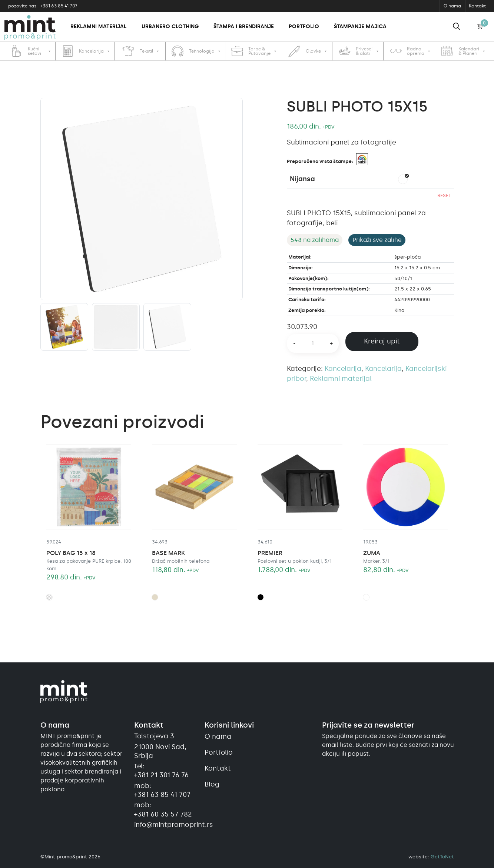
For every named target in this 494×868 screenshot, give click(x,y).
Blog (212, 784)
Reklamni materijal (99, 26)
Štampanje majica (360, 26)
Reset (444, 195)
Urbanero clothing (170, 26)
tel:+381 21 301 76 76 (161, 771)
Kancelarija (343, 369)
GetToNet (442, 857)
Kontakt (477, 6)
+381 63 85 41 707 (43, 6)
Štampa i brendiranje (244, 26)
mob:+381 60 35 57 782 (163, 809)
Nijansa (302, 179)
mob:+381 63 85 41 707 (162, 790)
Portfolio (304, 26)
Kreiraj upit (382, 341)
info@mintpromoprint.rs (165, 825)
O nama (452, 6)
